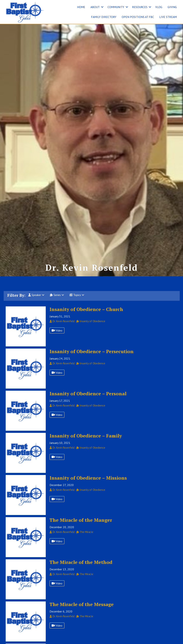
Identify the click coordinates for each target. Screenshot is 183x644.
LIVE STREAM (168, 17)
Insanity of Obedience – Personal (88, 399)
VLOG (159, 7)
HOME (81, 7)
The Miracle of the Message (82, 610)
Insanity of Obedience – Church (86, 315)
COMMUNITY (116, 7)
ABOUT (95, 7)
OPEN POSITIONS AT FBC (138, 17)
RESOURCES (140, 7)
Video (57, 336)
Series (57, 301)
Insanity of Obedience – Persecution (92, 357)
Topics (77, 301)
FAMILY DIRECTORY (104, 17)
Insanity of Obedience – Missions (88, 483)
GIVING (172, 7)
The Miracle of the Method (81, 568)
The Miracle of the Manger (81, 525)
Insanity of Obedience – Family (86, 441)
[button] (102, 7)
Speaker (36, 301)
